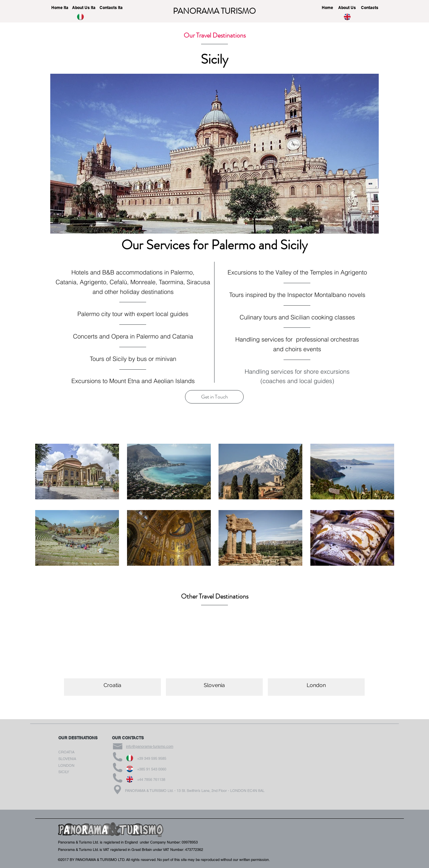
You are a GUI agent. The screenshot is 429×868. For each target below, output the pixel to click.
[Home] (327, 8)
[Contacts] (370, 8)
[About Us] (347, 8)
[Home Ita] (60, 8)
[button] (214, 397)
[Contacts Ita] (111, 8)
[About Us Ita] (84, 8)
